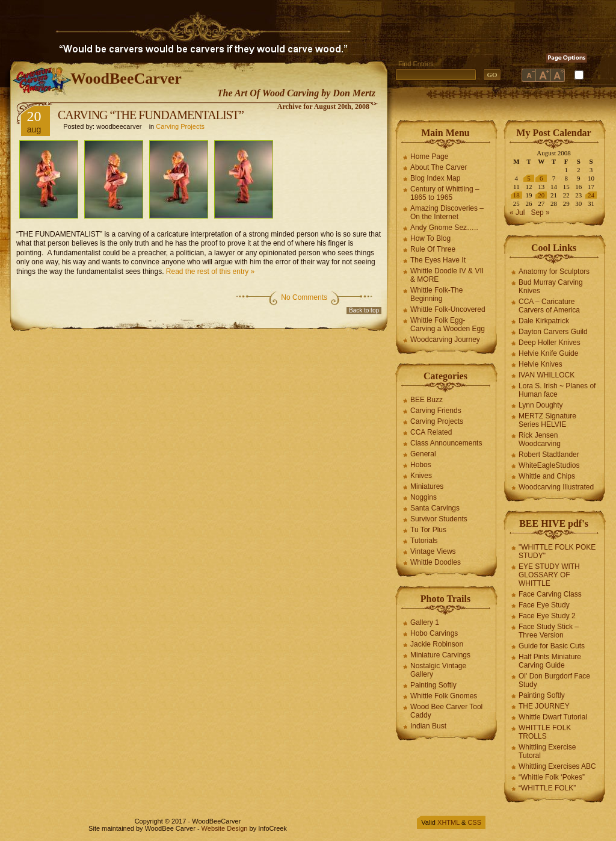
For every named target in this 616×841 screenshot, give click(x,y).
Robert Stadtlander (549, 455)
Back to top (364, 310)
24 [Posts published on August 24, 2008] (591, 195)
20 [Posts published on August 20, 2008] (541, 195)
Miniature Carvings (440, 655)
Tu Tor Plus (428, 530)
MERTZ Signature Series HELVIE (547, 420)
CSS (474, 822)
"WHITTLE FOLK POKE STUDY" (557, 551)
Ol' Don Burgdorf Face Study (554, 680)
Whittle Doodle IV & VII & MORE (447, 275)
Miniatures (427, 486)
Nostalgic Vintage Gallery (438, 670)
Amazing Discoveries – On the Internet (447, 213)
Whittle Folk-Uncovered (448, 309)
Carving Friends (436, 411)
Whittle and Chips (547, 476)
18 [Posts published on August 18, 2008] (516, 195)
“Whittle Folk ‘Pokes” (552, 777)
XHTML (448, 822)
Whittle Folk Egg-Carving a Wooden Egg (448, 324)
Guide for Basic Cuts (552, 646)
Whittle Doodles (436, 562)
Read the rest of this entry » (210, 272)
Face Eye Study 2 (547, 616)
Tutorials (424, 541)
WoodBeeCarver (126, 79)
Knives (421, 476)
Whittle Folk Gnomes (444, 696)
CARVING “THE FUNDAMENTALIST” (151, 115)
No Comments (304, 297)
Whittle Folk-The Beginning (436, 294)
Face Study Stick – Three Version (549, 631)
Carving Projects (180, 126)
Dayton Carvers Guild (553, 332)
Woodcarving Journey (445, 340)
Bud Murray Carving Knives (551, 287)
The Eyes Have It (438, 260)
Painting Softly (433, 685)
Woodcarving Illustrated (556, 487)
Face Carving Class (550, 594)
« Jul (517, 213)
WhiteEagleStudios (549, 465)
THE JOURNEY (544, 706)
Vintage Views (433, 551)
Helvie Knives (541, 364)
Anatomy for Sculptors (554, 272)
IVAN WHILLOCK (547, 375)
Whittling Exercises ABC (557, 766)
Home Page (429, 157)
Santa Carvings (435, 508)
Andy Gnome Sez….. (444, 228)
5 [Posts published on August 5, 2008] (529, 178)
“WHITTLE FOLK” (547, 788)
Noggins (423, 497)
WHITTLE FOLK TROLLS (545, 732)
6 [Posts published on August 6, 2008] (541, 178)
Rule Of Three (433, 249)
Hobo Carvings (434, 633)
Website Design (225, 828)
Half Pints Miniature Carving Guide (550, 661)
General (423, 454)
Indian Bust (428, 726)
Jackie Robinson (437, 644)
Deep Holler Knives (550, 343)
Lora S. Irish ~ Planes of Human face (557, 390)
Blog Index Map (435, 178)
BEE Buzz (427, 400)
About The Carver (439, 167)
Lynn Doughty (541, 405)
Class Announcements (446, 443)
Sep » (540, 213)
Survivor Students (439, 519)
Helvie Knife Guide (548, 353)
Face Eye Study (544, 605)
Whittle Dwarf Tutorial (553, 717)
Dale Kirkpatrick (544, 321)
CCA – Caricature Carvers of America (549, 306)
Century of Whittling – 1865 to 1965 (445, 193)
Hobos (421, 465)
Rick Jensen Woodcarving (540, 439)
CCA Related (431, 432)
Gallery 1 (425, 622)
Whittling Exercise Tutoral (547, 751)
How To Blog (430, 238)
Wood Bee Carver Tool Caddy (446, 711)
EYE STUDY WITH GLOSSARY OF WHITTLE (549, 575)
